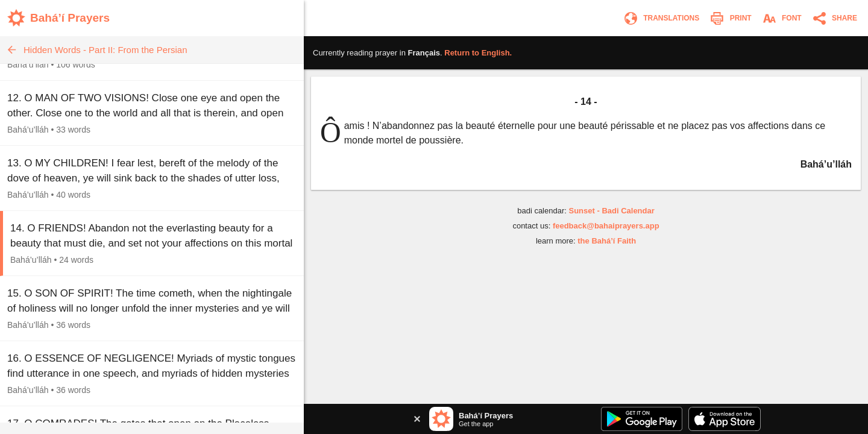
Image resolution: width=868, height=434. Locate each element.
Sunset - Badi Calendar (611, 211)
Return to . (478, 53)
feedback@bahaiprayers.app (606, 226)
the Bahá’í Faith (607, 241)
